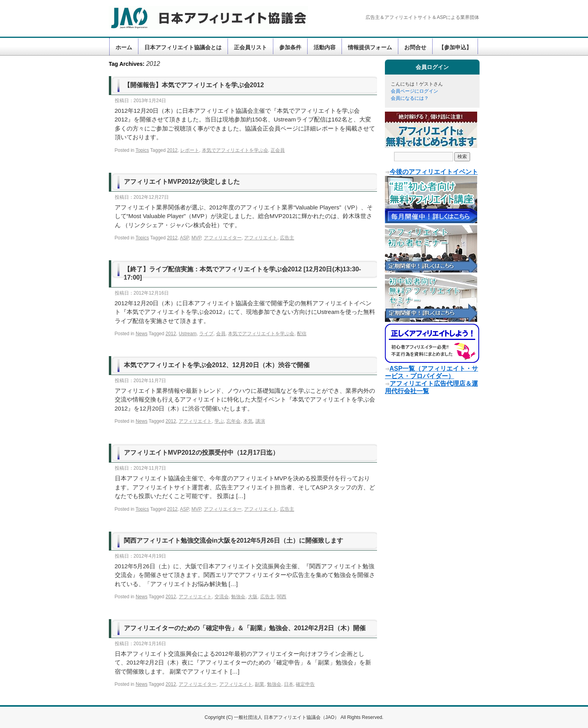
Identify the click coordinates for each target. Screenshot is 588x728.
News (142, 334)
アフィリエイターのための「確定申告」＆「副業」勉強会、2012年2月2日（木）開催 (245, 628)
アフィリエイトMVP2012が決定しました (182, 182)
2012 (173, 150)
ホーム (124, 47)
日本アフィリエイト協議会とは (183, 47)
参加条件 (290, 47)
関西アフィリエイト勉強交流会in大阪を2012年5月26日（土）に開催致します (234, 540)
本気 (248, 421)
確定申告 (305, 684)
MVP (196, 238)
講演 (260, 421)
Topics (142, 150)
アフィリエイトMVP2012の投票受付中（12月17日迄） (202, 453)
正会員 (278, 150)
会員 (221, 334)
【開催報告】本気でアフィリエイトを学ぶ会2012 (194, 85)
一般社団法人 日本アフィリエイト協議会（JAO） (287, 717)
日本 (289, 684)
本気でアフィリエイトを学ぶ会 (235, 150)
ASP (184, 238)
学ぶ (219, 421)
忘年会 (233, 421)
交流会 (222, 597)
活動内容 (325, 47)
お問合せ (415, 47)
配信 (302, 334)
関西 (282, 597)
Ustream (188, 334)
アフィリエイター (223, 238)
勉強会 (238, 597)
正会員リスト (250, 47)
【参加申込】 (455, 47)
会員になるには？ (410, 98)
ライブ (206, 334)
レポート (190, 150)
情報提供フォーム (370, 47)
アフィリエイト (261, 238)
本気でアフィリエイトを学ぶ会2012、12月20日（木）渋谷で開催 (217, 365)
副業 (259, 684)
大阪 (253, 597)
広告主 (287, 238)
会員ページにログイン (414, 91)
